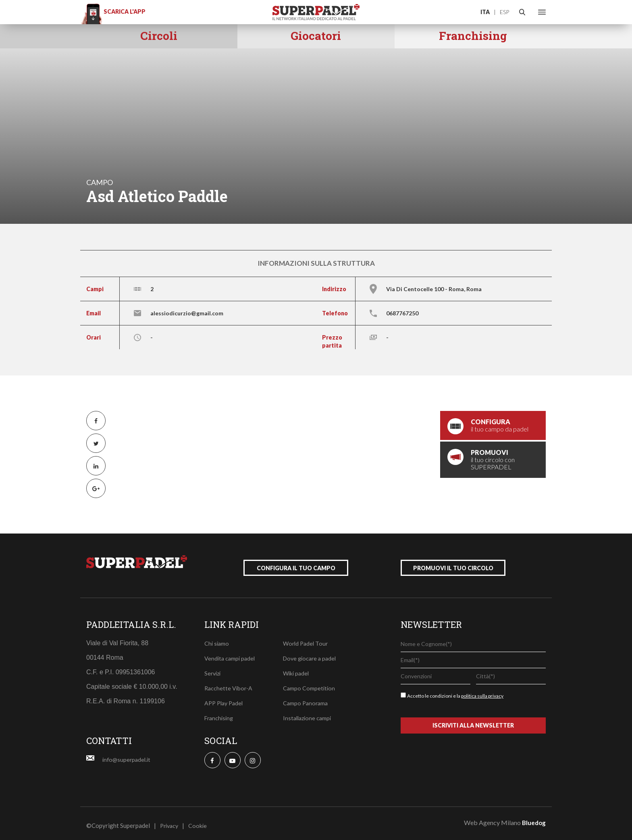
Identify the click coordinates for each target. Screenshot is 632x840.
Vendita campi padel (231, 654)
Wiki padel (297, 669)
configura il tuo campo (296, 564)
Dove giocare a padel (311, 654)
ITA (485, 12)
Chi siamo (217, 639)
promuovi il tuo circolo (453, 564)
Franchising (220, 713)
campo (100, 182)
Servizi (213, 669)
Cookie (200, 821)
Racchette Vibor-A (229, 684)
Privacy (170, 821)
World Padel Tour (307, 639)
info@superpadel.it (128, 755)
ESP (504, 12)
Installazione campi (309, 713)
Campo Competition (310, 684)
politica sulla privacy (482, 691)
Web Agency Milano (492, 818)
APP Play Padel (225, 698)
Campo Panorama (307, 698)
